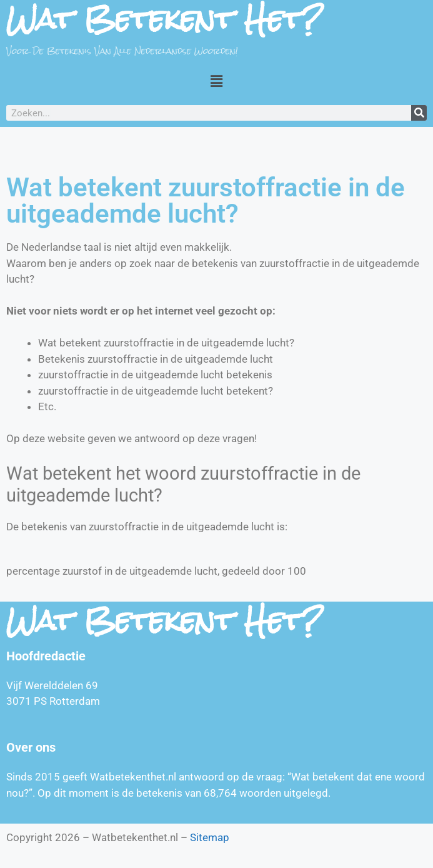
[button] (216, 81)
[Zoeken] (419, 113)
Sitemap (210, 837)
